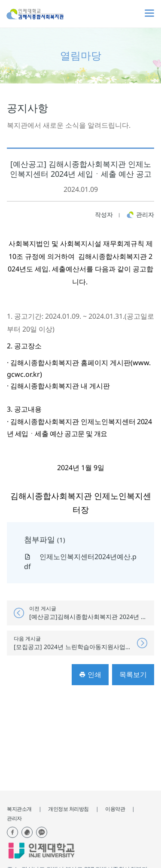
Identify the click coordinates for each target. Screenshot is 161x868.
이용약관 (115, 809)
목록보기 (133, 674)
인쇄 (90, 674)
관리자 (14, 818)
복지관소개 (19, 809)
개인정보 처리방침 (68, 809)
